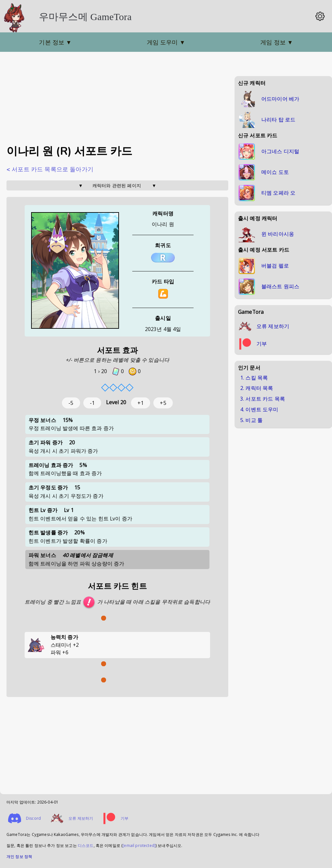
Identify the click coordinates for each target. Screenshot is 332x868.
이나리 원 (163, 224)
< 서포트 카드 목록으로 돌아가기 (50, 169)
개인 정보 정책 (19, 857)
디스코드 (86, 845)
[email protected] (139, 845)
